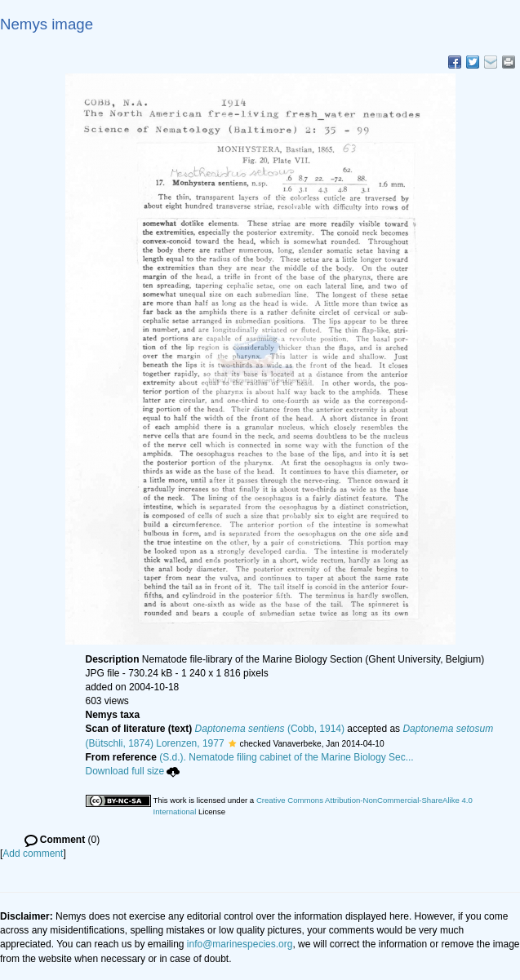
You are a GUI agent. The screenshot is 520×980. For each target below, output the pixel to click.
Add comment (33, 854)
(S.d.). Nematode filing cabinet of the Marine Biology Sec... (287, 757)
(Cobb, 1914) (270, 729)
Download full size (133, 771)
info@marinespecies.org (240, 944)
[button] (232, 743)
